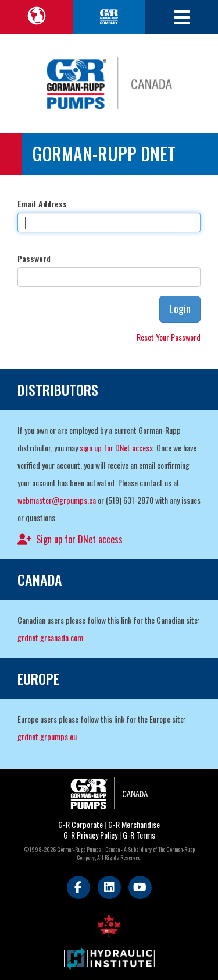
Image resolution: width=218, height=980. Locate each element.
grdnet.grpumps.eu (47, 736)
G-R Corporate (81, 824)
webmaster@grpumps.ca (57, 500)
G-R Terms (139, 835)
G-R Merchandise (134, 824)
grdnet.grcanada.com (50, 637)
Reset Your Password (169, 337)
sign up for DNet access (116, 447)
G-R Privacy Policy (90, 835)
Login (180, 309)
